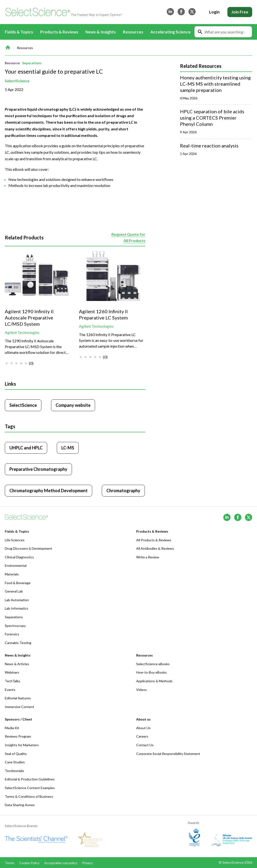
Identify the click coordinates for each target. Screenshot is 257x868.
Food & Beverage (18, 583)
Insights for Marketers (22, 745)
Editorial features (18, 698)
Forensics (12, 634)
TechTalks (13, 681)
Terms (10, 863)
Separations (32, 63)
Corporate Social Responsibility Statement (168, 754)
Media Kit (12, 728)
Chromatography (123, 491)
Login (214, 12)
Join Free (240, 12)
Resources (25, 48)
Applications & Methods (154, 681)
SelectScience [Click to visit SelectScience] (23, 405)
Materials (12, 574)
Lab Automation (17, 600)
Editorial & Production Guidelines (30, 779)
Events (10, 690)
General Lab (14, 591)
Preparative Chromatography (38, 469)
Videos (141, 690)
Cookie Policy (29, 863)
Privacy (87, 863)
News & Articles (17, 664)
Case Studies (15, 762)
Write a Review (148, 557)
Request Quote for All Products (128, 237)
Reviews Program (18, 736)
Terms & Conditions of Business (29, 796)
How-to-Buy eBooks (151, 672)
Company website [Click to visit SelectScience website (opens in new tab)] (73, 405)
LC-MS (68, 448)
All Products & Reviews (154, 540)
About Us (143, 728)
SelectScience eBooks (153, 664)
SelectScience (17, 81)
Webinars (12, 672)
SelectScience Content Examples (30, 788)
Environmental (16, 565)
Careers (142, 736)
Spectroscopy (15, 626)
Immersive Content (19, 707)
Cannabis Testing (18, 643)
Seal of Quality (16, 754)
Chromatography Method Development (48, 491)
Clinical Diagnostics (19, 557)
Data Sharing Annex (20, 805)
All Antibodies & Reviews (155, 548)
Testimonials (14, 771)
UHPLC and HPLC (26, 448)
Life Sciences (15, 540)
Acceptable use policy (61, 863)
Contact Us (145, 745)
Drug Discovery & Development (29, 548)
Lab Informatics (16, 608)
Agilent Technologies (22, 332)
